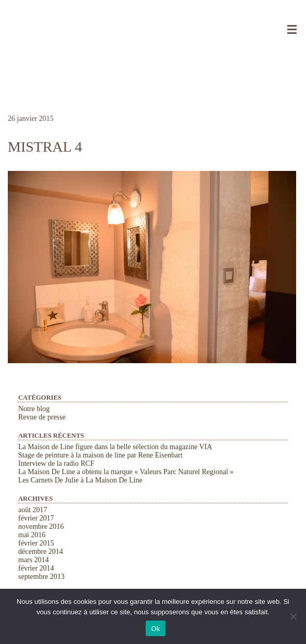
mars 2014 (34, 560)
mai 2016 (32, 535)
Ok (155, 629)
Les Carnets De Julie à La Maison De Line (80, 480)
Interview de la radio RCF (56, 463)
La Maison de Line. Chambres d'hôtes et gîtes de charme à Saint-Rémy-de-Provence (153, 26)
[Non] (293, 616)
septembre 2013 (41, 577)
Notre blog (34, 409)
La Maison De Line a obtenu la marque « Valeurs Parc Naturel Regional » (126, 472)
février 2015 (36, 543)
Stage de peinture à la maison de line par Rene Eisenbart (100, 455)
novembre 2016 (41, 527)
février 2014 (36, 568)
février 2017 (36, 518)
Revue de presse (42, 417)
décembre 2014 (41, 552)
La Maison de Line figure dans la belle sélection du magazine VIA (115, 447)
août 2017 (33, 510)
